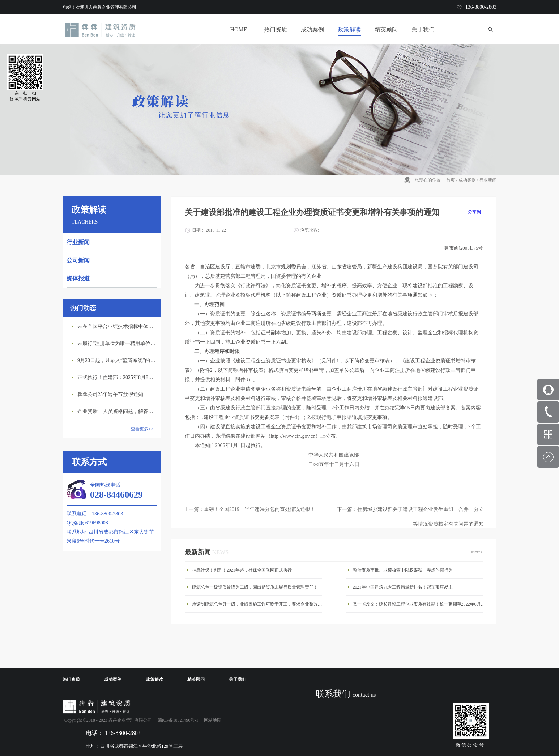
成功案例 (467, 180)
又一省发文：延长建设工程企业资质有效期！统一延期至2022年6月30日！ (420, 604)
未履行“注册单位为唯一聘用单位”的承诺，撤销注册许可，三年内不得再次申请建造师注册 (117, 343)
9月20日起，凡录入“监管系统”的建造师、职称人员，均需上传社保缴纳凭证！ (117, 360)
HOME (238, 29)
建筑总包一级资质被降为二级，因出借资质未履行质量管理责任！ (255, 587)
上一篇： (249, 509)
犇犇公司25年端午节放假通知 (110, 394)
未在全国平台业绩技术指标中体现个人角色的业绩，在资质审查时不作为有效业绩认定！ (117, 326)
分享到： (477, 212)
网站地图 (212, 720)
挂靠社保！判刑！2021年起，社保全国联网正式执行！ (244, 570)
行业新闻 (488, 180)
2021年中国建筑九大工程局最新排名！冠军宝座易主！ (405, 587)
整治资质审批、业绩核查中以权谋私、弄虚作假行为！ (405, 570)
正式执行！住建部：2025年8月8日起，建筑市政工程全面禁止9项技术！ (117, 377)
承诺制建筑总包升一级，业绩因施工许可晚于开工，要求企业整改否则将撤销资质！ (259, 604)
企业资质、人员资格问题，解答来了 (117, 411)
